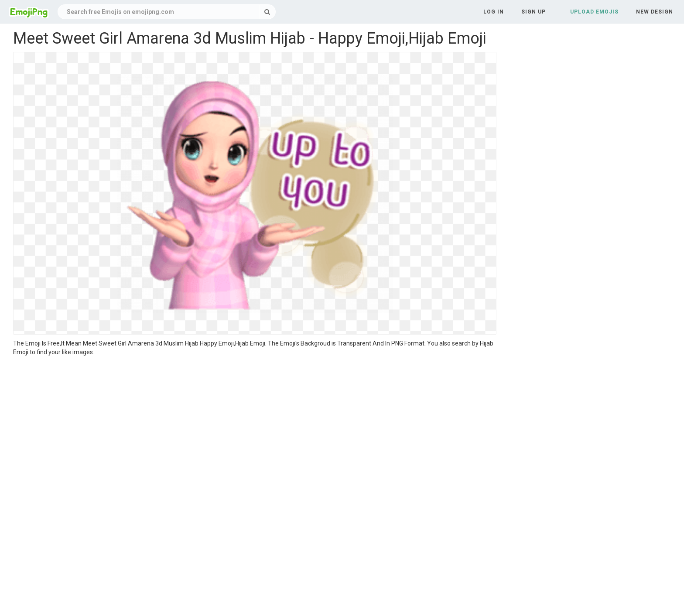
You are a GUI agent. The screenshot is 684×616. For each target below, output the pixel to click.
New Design (655, 12)
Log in (494, 12)
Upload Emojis (594, 12)
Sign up (534, 12)
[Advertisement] (255, 422)
